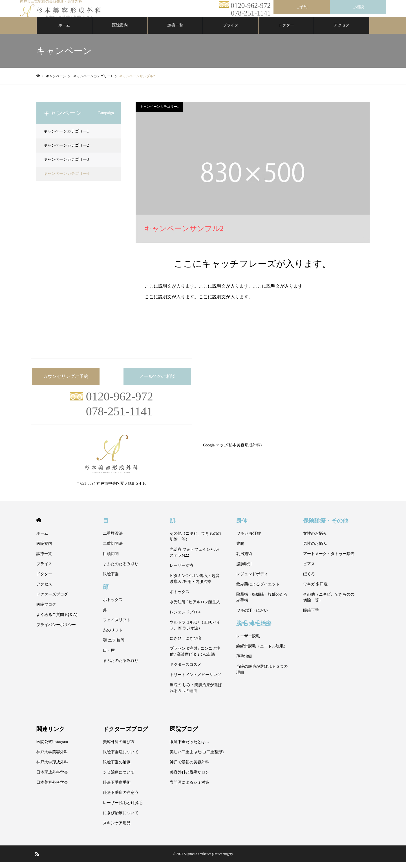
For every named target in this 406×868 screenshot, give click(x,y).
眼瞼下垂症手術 (117, 788)
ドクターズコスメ (186, 670)
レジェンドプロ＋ (186, 618)
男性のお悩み (315, 549)
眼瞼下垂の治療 (117, 768)
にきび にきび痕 (186, 644)
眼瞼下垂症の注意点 (121, 798)
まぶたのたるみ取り (121, 570)
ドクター (286, 31)
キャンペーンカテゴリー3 (66, 165)
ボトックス (113, 605)
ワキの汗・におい (252, 616)
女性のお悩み (315, 539)
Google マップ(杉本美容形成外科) (232, 451)
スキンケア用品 (117, 829)
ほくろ (309, 580)
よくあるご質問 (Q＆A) (57, 620)
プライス (231, 31)
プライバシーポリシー (56, 630)
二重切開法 (113, 549)
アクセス (342, 31)
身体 (242, 526)
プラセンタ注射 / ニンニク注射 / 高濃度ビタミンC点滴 (195, 657)
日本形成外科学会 (52, 778)
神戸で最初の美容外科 (189, 768)
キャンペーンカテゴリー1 (159, 112)
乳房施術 (244, 559)
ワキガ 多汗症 (249, 539)
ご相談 (358, 7)
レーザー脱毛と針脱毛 (123, 808)
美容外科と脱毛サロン (189, 778)
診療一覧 (175, 31)
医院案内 (120, 31)
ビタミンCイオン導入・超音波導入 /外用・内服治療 (195, 584)
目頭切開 (111, 559)
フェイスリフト (117, 626)
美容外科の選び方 (119, 747)
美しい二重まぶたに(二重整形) (197, 758)
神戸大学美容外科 (52, 758)
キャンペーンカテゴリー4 (66, 179)
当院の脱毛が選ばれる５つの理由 (262, 675)
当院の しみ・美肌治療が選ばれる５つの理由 (196, 693)
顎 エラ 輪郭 (114, 646)
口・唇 (109, 656)
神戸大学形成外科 (52, 768)
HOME (39, 526)
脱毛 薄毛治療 (254, 629)
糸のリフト (113, 636)
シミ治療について (119, 778)
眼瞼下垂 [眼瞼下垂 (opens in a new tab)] (111, 580)
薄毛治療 (244, 662)
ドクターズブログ (52, 600)
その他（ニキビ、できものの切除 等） (195, 542)
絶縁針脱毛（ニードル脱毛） (262, 652)
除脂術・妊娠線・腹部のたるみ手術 (262, 603)
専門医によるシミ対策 (189, 788)
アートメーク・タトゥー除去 (329, 559)
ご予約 (302, 7)
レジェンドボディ (252, 580)
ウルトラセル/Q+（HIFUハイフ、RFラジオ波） (195, 631)
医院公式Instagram (52, 747)
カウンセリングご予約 (66, 382)
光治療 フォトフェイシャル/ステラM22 (194, 558)
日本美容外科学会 (52, 788)
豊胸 (240, 549)
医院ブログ (46, 610)
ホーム (64, 31)
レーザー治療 (182, 571)
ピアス (309, 570)
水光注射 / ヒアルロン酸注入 (195, 608)
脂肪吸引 (244, 570)
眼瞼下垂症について (121, 758)
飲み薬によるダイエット (258, 590)
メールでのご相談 (157, 382)
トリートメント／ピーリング (195, 680)
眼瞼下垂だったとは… (189, 747)
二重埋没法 (113, 539)
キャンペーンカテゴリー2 (66, 151)
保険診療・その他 (326, 526)
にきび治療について (121, 819)
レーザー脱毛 (248, 642)
